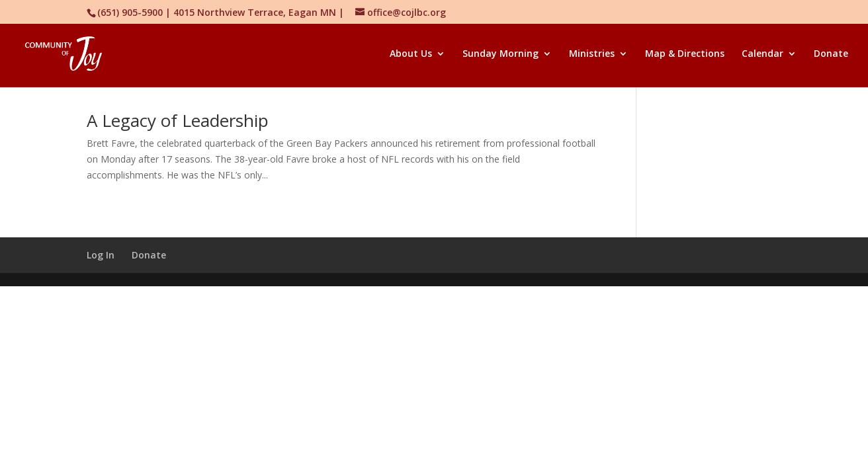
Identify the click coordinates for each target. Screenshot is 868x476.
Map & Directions (685, 54)
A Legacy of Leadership (178, 120)
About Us (411, 54)
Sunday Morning (500, 54)
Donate (831, 54)
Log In (101, 255)
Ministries (592, 54)
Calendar (762, 54)
